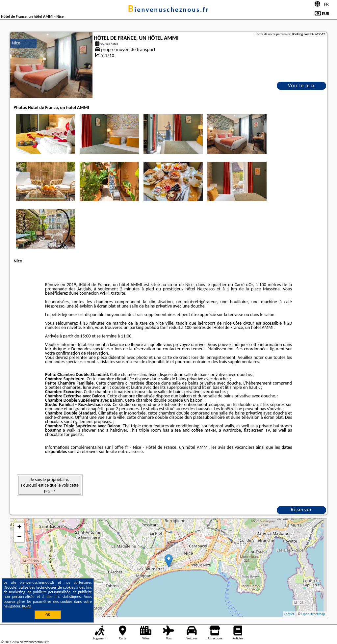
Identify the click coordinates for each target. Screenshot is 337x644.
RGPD (27, 606)
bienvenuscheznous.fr (169, 10)
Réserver (301, 510)
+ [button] (19, 527)
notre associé (130, 452)
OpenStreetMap (313, 614)
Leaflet (289, 614)
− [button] (19, 537)
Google (11, 587)
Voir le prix (301, 85)
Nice (16, 43)
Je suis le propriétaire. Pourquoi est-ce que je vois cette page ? (50, 485)
